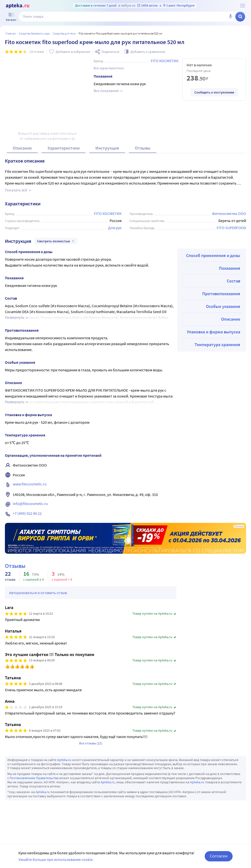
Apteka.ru (64, 760)
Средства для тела (64, 33)
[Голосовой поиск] (230, 17)
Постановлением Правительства (34, 778)
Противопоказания (221, 294)
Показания (230, 268)
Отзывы (143, 148)
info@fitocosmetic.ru (30, 504)
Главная (11, 33)
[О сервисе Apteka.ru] (243, 6)
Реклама (239, 526)
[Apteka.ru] (18, 6)
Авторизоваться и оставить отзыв (38, 593)
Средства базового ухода (34, 33)
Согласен (219, 856)
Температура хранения (217, 345)
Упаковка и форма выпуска (213, 332)
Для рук (115, 228)
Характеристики (64, 148)
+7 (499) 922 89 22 (27, 513)
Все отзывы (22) (91, 743)
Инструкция (107, 148)
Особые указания (223, 306)
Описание (22, 148)
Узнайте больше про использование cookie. (56, 859)
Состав (233, 281)
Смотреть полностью (56, 241)
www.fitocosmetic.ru (30, 484)
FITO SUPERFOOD (231, 228)
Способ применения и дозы (213, 255)
